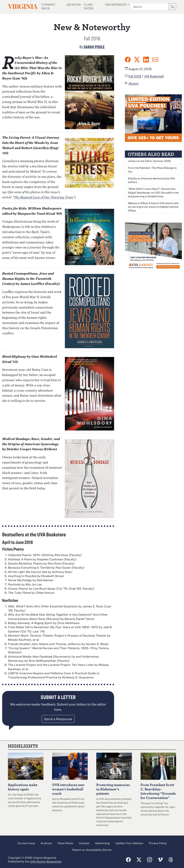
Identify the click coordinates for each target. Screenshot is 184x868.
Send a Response (58, 719)
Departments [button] (116, 5)
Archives (74, 5)
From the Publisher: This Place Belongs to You (152, 170)
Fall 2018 (135, 76)
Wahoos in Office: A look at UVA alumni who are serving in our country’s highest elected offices (153, 207)
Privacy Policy (158, 843)
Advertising (102, 843)
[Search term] (150, 7)
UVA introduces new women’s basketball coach (68, 789)
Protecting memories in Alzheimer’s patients (113, 789)
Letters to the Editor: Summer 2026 (149, 161)
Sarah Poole (94, 47)
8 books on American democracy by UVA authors (151, 180)
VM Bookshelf (154, 76)
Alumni (133, 83)
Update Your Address (129, 843)
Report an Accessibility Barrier (92, 850)
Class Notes (88, 6)
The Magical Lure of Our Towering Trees (43, 197)
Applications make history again (23, 787)
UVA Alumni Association (46, 861)
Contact (84, 843)
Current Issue (48, 6)
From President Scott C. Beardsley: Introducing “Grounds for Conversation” (158, 791)
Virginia (22, 7)
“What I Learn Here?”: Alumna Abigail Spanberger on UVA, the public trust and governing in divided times (153, 192)
